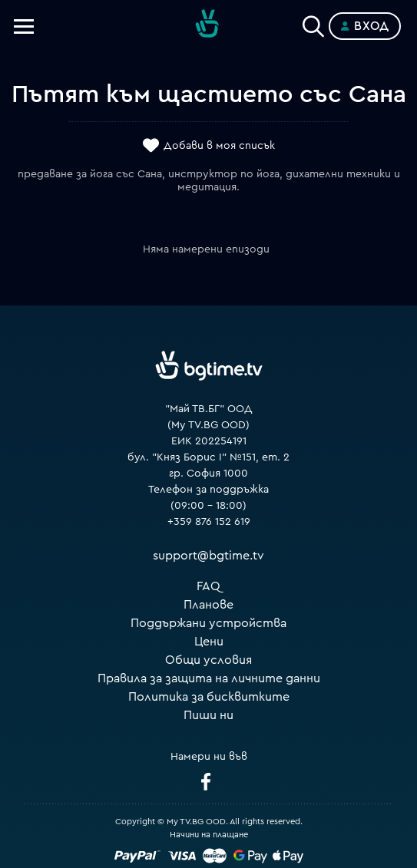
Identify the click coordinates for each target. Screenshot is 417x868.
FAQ (208, 586)
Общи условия (208, 660)
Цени (209, 642)
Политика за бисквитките (209, 697)
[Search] (313, 23)
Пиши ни (208, 715)
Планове (208, 605)
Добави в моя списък (219, 147)
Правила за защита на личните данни (209, 678)
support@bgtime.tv (208, 556)
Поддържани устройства (208, 623)
